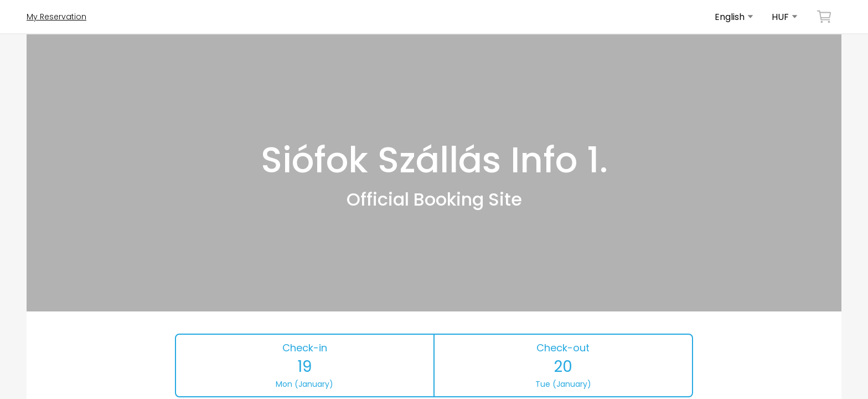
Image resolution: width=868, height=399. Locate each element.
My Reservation (56, 17)
